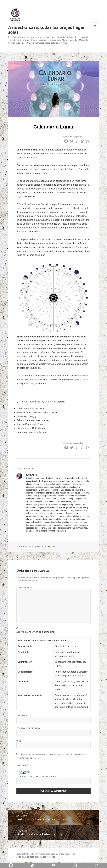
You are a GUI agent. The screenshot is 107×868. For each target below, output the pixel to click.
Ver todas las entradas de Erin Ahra (51, 531)
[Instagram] (88, 141)
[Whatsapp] (82, 141)
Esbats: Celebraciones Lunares (33, 420)
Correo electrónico (29, 728)
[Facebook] (66, 141)
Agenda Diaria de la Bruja (30, 424)
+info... (77, 646)
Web (19, 741)
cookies (52, 857)
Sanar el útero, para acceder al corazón (37, 413)
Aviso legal (21, 857)
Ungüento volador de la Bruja (32, 432)
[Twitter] (72, 141)
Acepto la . (36, 632)
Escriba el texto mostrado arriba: (37, 777)
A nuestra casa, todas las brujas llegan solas (47, 30)
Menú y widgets (95, 30)
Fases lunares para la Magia (31, 409)
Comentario (24, 587)
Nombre (22, 715)
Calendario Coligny (26, 416)
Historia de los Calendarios (31, 428)
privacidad (42, 857)
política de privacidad (42, 632)
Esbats (53, 546)
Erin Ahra (42, 546)
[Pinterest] (77, 141)
